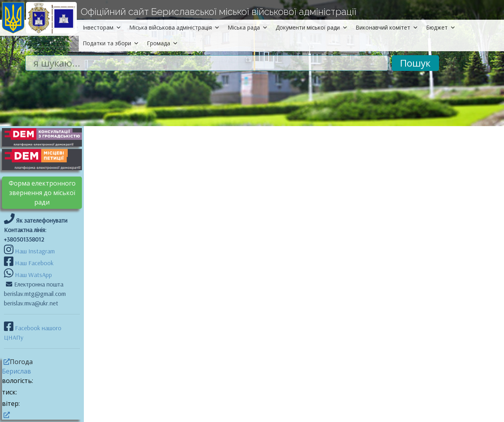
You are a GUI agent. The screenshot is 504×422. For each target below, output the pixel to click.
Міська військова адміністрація (174, 27)
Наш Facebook (33, 263)
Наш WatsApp (33, 275)
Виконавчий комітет (387, 27)
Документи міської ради (312, 27)
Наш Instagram (35, 251)
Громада (162, 43)
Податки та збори (111, 43)
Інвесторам (102, 27)
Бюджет (441, 27)
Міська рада (248, 27)
